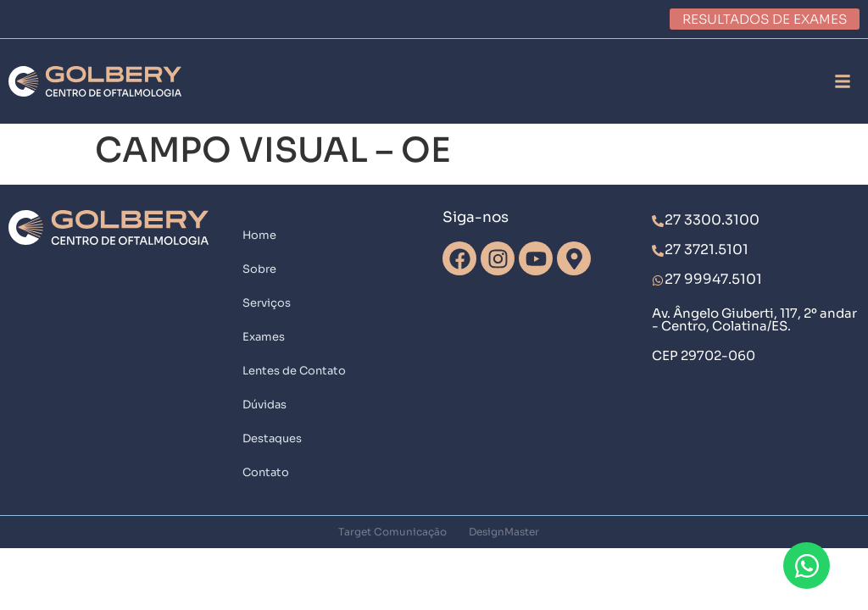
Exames (264, 337)
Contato (266, 472)
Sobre (259, 269)
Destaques (272, 438)
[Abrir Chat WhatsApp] (807, 566)
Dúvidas (264, 405)
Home (259, 235)
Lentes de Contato (294, 371)
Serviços (267, 303)
